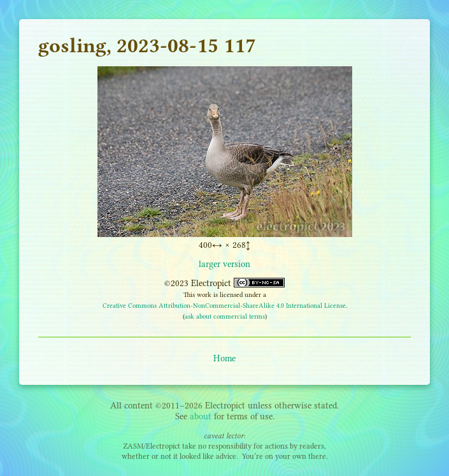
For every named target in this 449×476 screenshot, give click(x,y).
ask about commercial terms (225, 316)
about (201, 416)
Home (224, 358)
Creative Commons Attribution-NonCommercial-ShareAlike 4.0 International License (224, 306)
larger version (224, 264)
